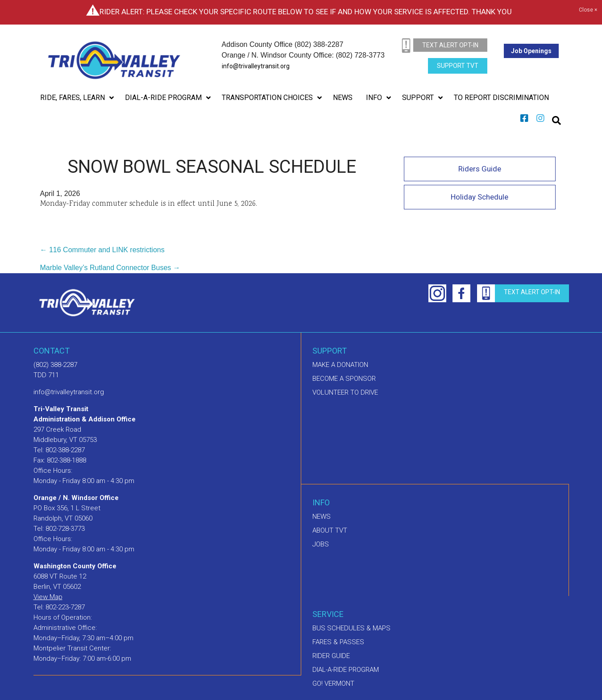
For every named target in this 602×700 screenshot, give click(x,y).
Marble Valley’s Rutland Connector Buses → (110, 268)
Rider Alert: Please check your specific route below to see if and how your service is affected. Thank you (306, 12)
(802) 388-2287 (55, 365)
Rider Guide (331, 656)
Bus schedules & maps (351, 628)
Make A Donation (340, 365)
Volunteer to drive (345, 392)
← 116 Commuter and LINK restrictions (102, 250)
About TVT (330, 530)
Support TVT (458, 66)
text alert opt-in (450, 45)
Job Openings (531, 51)
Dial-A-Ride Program (346, 670)
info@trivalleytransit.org (256, 66)
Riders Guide (480, 169)
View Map (48, 597)
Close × (588, 10)
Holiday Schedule (480, 197)
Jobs (321, 544)
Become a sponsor (344, 379)
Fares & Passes (338, 642)
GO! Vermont (333, 683)
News (322, 517)
